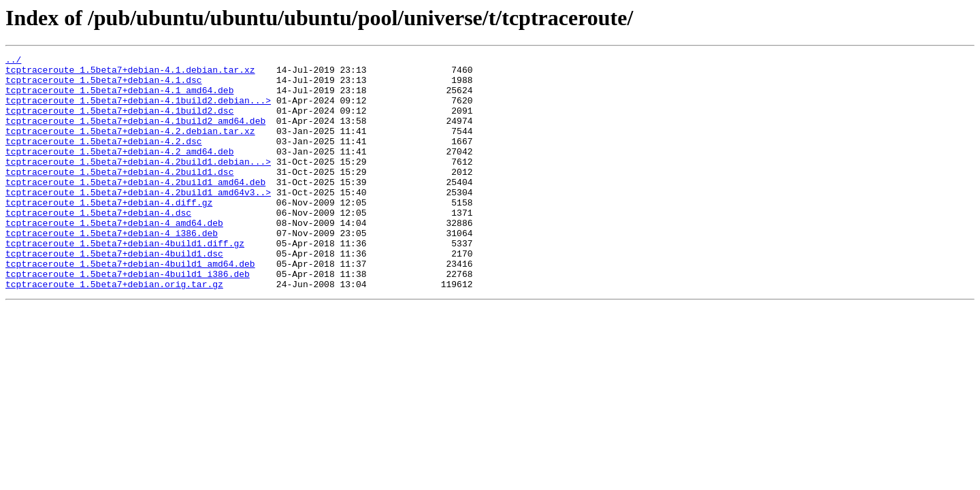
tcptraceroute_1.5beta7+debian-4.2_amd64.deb (119, 171)
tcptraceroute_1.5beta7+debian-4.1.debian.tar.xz (130, 73)
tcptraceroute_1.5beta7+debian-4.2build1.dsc (119, 196)
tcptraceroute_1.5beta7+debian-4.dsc (98, 245)
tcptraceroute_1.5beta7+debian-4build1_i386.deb (128, 318)
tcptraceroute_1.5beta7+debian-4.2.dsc (104, 159)
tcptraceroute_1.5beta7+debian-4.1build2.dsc (119, 122)
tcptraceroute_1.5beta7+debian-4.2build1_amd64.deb (135, 208)
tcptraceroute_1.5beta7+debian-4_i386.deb (112, 269)
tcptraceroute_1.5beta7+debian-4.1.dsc (104, 86)
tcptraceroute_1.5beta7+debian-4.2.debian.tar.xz (130, 147)
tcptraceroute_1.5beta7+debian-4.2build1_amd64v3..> (138, 220)
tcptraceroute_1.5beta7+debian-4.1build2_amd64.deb (135, 135)
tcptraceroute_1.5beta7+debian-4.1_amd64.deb (119, 98)
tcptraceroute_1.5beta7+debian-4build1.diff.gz (125, 282)
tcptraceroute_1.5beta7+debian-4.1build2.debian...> (138, 110)
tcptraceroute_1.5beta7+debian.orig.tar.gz (114, 331)
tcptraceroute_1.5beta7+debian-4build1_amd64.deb (130, 306)
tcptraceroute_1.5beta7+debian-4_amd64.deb (114, 257)
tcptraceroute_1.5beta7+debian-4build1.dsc (114, 294)
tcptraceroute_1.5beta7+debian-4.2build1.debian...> (138, 184)
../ (13, 61)
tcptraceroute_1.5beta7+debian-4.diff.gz (109, 233)
